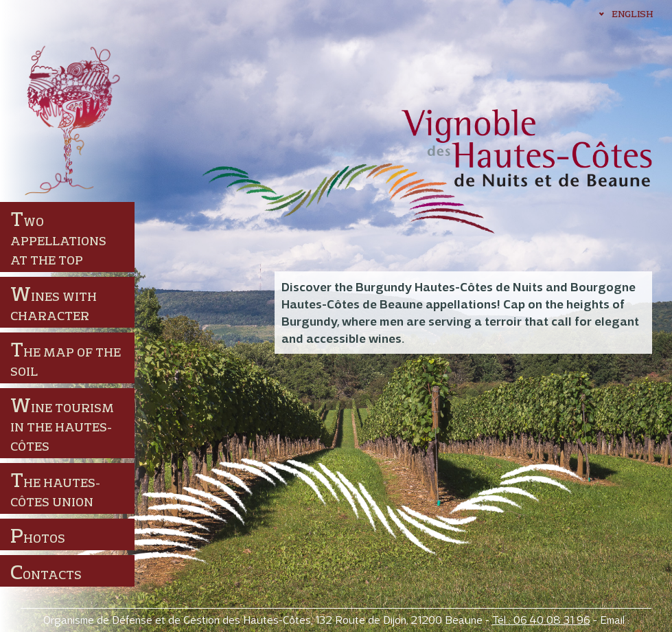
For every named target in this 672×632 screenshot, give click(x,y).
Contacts (46, 572)
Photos (38, 535)
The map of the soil (66, 358)
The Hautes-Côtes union (55, 488)
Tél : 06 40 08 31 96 (541, 620)
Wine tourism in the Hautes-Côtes (62, 423)
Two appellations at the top (58, 237)
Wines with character (54, 302)
